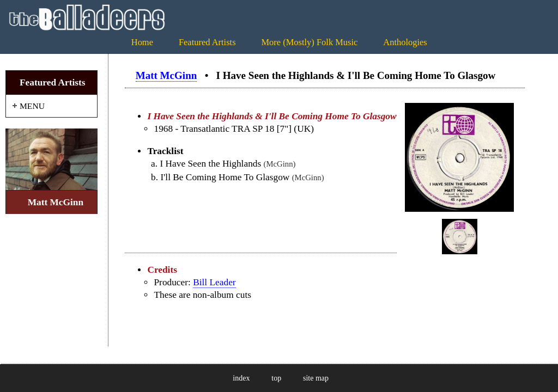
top (276, 378)
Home (142, 42)
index (241, 378)
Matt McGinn (166, 75)
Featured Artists (207, 42)
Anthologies (405, 42)
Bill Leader (214, 282)
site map (316, 378)
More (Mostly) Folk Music (309, 42)
